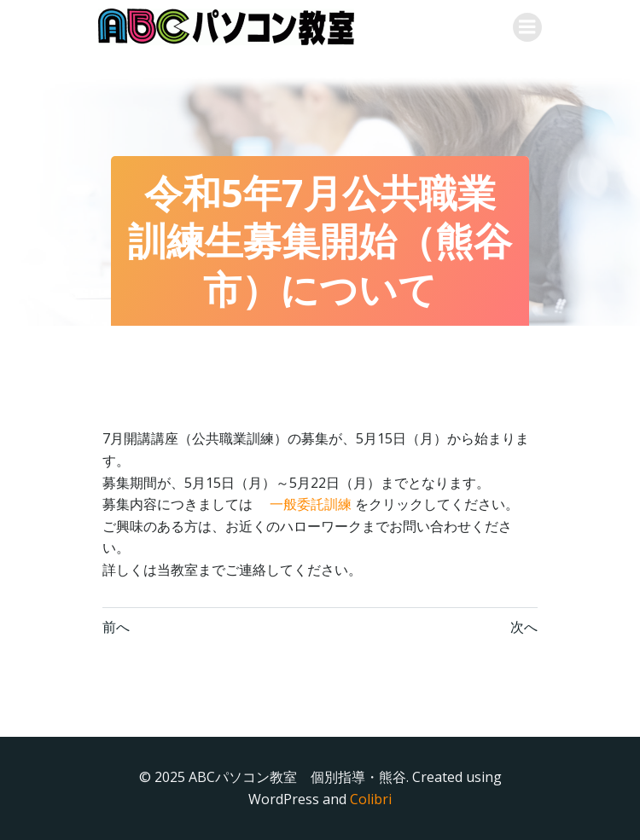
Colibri (371, 799)
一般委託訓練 (309, 504)
